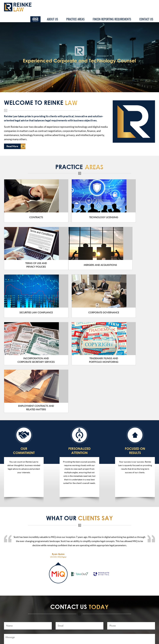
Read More (16, 146)
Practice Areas (75, 19)
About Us (52, 19)
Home (35, 19)
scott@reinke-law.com (52, 609)
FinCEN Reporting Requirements (112, 19)
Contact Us (146, 19)
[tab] (58, 477)
